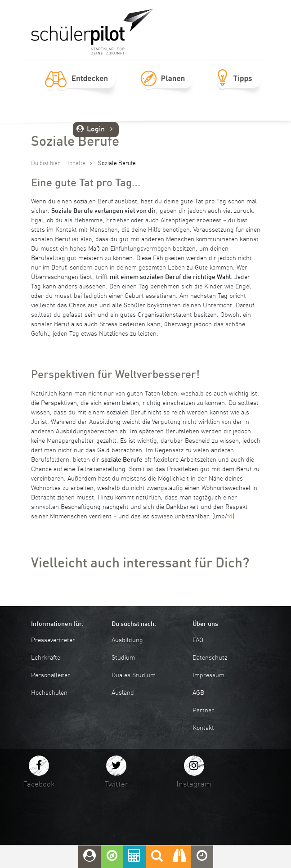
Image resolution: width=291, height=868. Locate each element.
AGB (198, 693)
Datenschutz (210, 658)
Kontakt (203, 728)
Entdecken (80, 89)
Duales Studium (134, 675)
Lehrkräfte (46, 658)
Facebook (39, 785)
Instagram (194, 785)
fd (230, 517)
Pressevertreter (53, 640)
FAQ (198, 640)
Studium (123, 658)
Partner (203, 711)
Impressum (208, 675)
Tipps (239, 89)
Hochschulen (49, 693)
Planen (166, 89)
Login (96, 130)
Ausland (123, 693)
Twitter (116, 785)
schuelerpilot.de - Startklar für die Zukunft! (92, 32)
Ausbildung (127, 640)
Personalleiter (51, 675)
